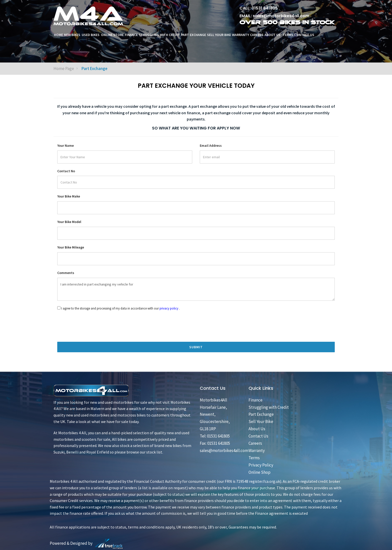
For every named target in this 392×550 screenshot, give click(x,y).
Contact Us (304, 35)
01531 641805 (265, 8)
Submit (196, 347)
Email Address (211, 145)
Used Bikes (91, 35)
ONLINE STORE (112, 35)
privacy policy (169, 308)
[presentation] (95, 361)
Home (58, 35)
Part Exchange (193, 35)
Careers (257, 35)
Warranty (240, 35)
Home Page (64, 68)
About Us (273, 35)
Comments (66, 273)
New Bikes (72, 35)
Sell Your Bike (219, 35)
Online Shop (259, 472)
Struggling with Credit (159, 35)
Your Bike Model (69, 222)
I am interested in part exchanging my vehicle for (196, 289)
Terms (288, 35)
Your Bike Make (69, 196)
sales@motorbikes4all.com (281, 16)
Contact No (66, 171)
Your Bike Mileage (71, 247)
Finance (131, 35)
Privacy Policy (261, 465)
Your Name (65, 145)
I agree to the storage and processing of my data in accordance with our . (120, 308)
